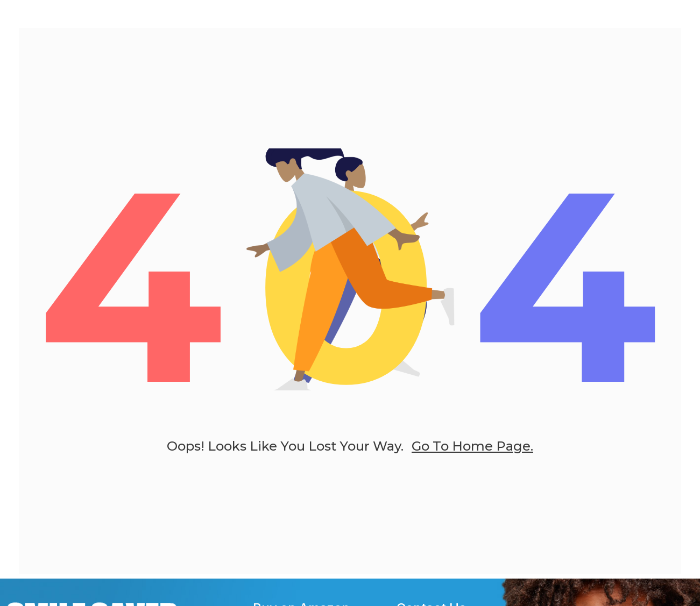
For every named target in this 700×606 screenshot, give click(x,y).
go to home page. (472, 454)
